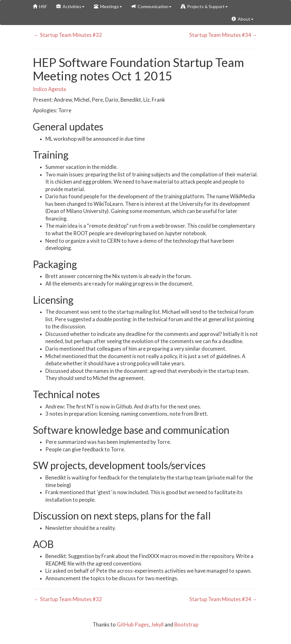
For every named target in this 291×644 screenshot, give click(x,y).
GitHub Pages (133, 625)
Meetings (108, 6)
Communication (151, 6)
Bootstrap (186, 625)
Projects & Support (204, 6)
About (243, 19)
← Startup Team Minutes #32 (67, 35)
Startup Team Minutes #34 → (224, 35)
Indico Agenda (49, 89)
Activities (70, 6)
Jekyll (157, 625)
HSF (40, 6)
